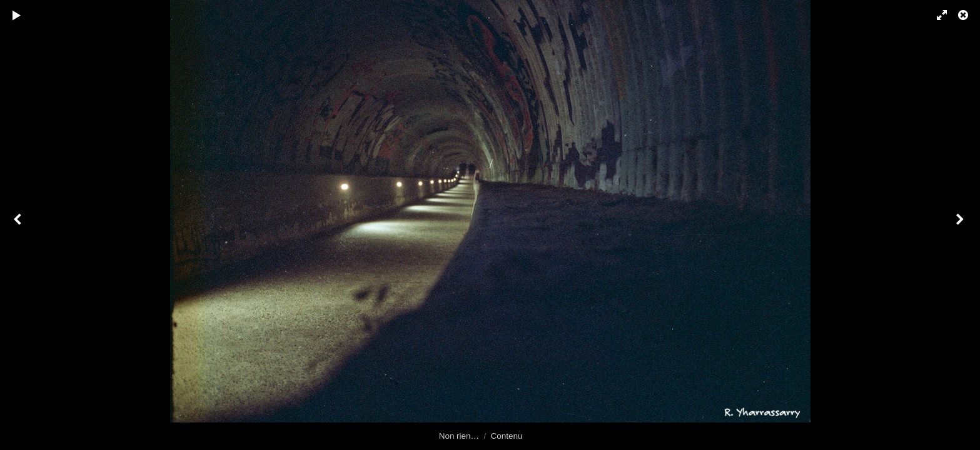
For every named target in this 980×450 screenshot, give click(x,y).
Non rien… (459, 436)
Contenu (507, 436)
